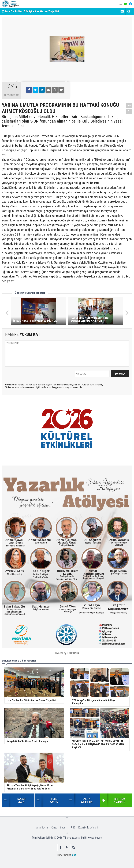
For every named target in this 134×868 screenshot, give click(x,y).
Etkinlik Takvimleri (88, 828)
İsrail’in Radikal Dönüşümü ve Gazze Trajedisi (32, 11)
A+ (129, 105)
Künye (54, 828)
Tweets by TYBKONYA (67, 653)
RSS (73, 828)
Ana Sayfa (42, 828)
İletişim (64, 828)
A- (129, 112)
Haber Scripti (64, 855)
